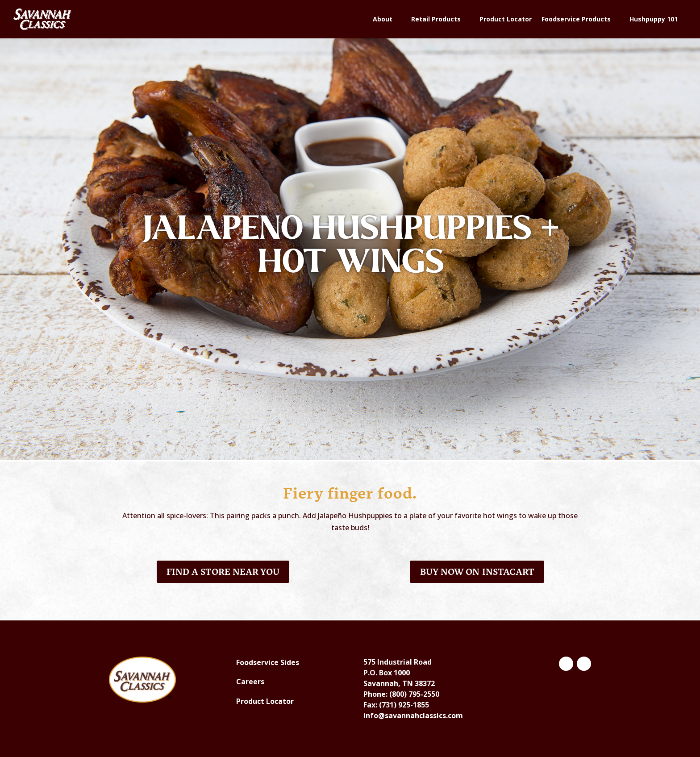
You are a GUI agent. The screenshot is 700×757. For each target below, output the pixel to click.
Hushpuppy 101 (654, 19)
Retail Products (436, 19)
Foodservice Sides (268, 662)
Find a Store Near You (223, 572)
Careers (250, 682)
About (383, 19)
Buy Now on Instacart (477, 572)
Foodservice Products (576, 19)
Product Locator (506, 19)
